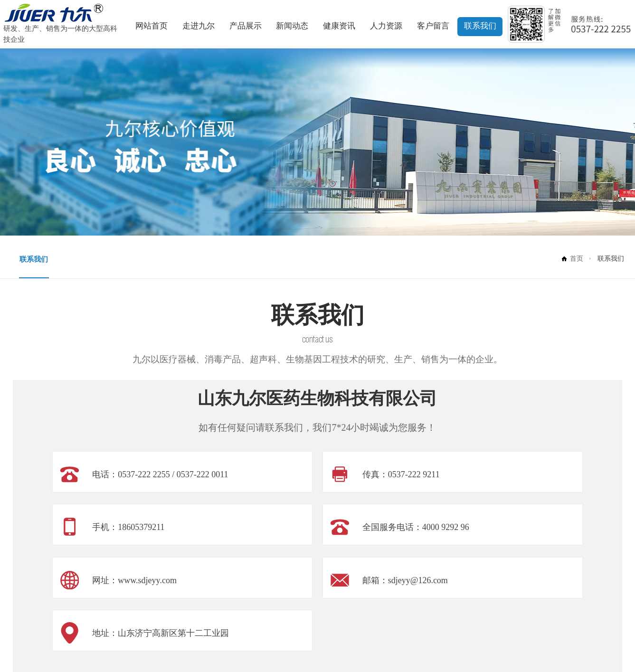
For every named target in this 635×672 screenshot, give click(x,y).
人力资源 (386, 26)
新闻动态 (292, 26)
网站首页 (152, 26)
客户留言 (433, 26)
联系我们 (480, 26)
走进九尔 (199, 26)
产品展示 (246, 26)
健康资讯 (339, 26)
